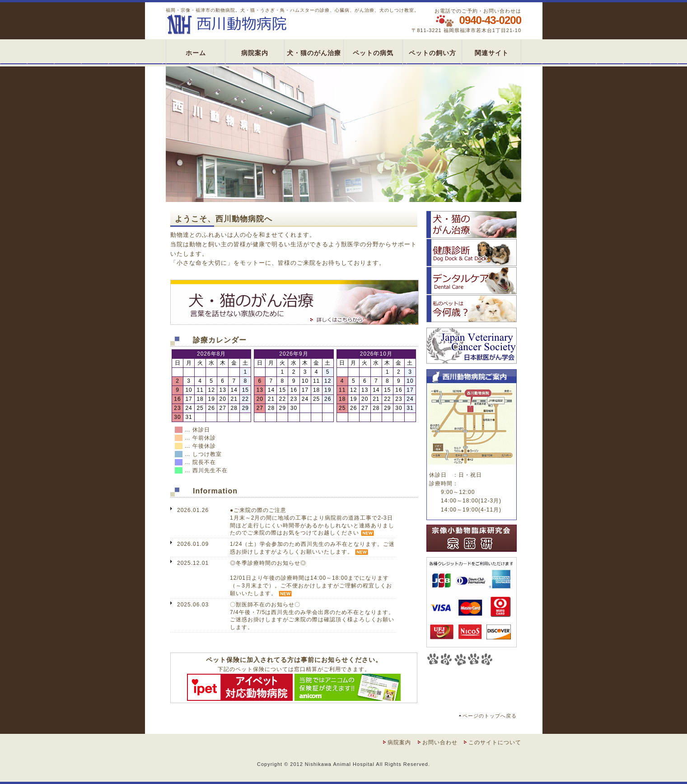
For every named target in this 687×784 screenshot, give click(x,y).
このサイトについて (495, 742)
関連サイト (492, 53)
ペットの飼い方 (432, 53)
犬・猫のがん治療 (314, 53)
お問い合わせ (440, 742)
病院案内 (255, 53)
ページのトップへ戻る (490, 716)
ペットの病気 (373, 53)
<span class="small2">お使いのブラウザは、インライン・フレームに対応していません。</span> (294, 567)
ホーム (196, 53)
